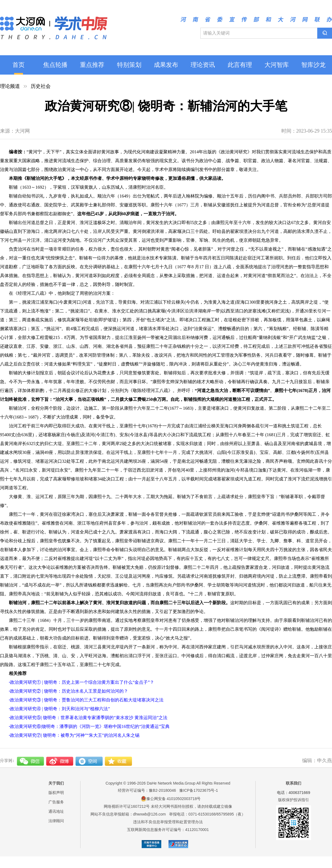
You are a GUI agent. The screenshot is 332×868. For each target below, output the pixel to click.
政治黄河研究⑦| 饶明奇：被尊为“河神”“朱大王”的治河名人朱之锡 (74, 735)
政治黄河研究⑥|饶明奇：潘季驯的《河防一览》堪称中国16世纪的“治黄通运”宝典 (89, 726)
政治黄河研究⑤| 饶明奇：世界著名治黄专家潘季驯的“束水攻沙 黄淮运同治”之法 (88, 718)
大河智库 (277, 65)
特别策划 (129, 65)
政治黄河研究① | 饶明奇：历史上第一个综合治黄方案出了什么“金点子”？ (81, 682)
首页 (19, 65)
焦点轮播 (55, 65)
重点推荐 (92, 65)
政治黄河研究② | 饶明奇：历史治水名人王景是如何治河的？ (68, 691)
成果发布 (166, 65)
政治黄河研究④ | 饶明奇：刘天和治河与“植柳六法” (59, 709)
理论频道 (10, 86)
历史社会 (41, 86)
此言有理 (240, 65)
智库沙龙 (313, 65)
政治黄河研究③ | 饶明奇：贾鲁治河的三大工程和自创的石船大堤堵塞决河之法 (86, 700)
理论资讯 (203, 65)
